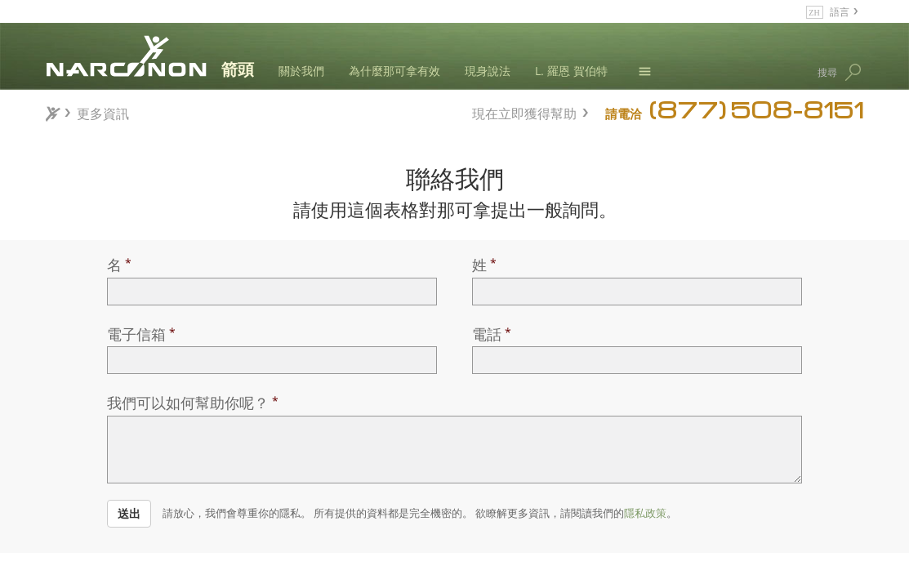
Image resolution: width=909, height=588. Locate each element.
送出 (129, 513)
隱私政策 (645, 513)
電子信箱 (136, 334)
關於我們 (301, 71)
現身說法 (488, 71)
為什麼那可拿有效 (394, 71)
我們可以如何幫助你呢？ (188, 403)
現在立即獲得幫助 (524, 111)
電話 (487, 334)
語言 (840, 11)
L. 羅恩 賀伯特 (571, 71)
